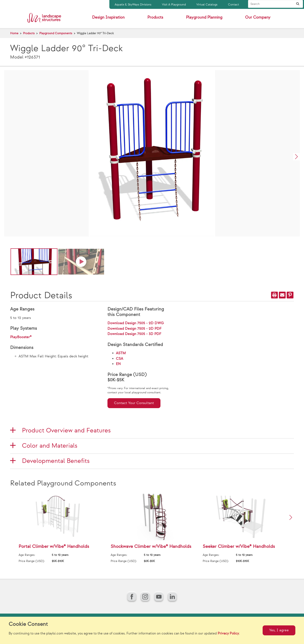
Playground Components (56, 33)
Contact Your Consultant (134, 403)
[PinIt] (290, 295)
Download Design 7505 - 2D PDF (134, 329)
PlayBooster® (21, 337)
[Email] (282, 295)
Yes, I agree (279, 630)
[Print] (274, 295)
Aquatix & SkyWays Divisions (133, 5)
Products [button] (155, 17)
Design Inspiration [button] (108, 17)
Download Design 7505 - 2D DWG (136, 323)
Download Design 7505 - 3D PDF (134, 334)
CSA (119, 359)
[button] (296, 157)
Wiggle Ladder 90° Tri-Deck (95, 33)
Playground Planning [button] (204, 17)
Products (29, 33)
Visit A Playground (174, 5)
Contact (233, 5)
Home (14, 33)
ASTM (121, 353)
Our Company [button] (258, 17)
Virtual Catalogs (207, 5)
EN (118, 364)
